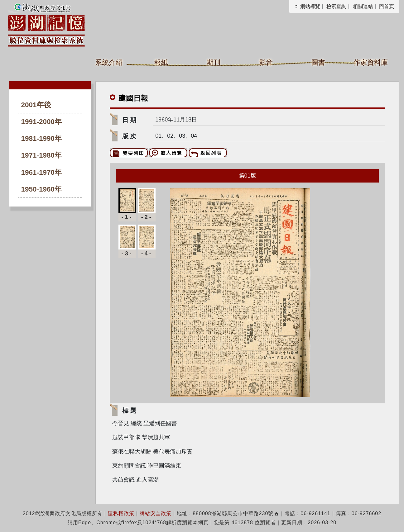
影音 (266, 62)
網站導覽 (310, 6)
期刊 (214, 62)
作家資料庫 (371, 62)
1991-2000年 (42, 122)
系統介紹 (109, 62)
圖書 (318, 62)
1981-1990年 (42, 138)
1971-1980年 (42, 155)
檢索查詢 (336, 6)
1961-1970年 (42, 172)
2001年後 (36, 105)
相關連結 (363, 6)
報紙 (161, 62)
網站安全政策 (156, 513)
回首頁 (387, 6)
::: (297, 6)
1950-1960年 (42, 189)
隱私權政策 (121, 513)
